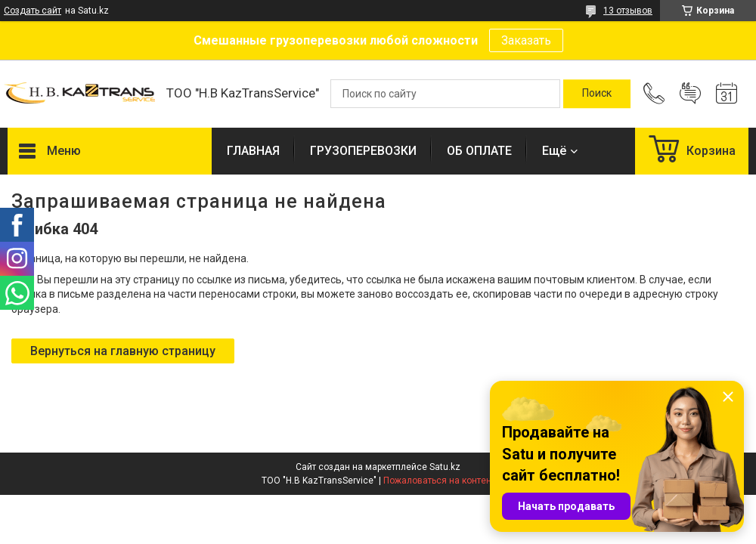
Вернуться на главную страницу (123, 351)
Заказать (526, 40)
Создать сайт (33, 11)
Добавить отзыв (690, 94)
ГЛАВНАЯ (253, 151)
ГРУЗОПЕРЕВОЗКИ (363, 151)
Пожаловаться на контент (439, 481)
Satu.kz (445, 467)
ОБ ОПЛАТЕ (479, 151)
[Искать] (597, 94)
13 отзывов (628, 11)
